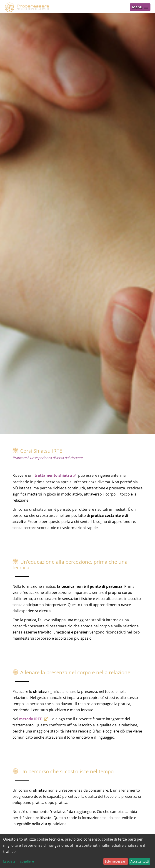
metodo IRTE (30, 719)
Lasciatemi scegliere (19, 861)
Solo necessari (115, 861)
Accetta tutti (140, 861)
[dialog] (77, 851)
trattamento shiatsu (53, 475)
